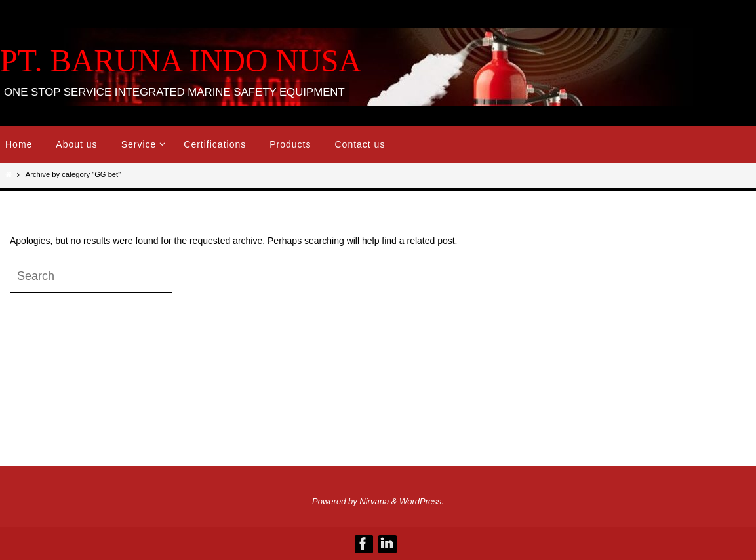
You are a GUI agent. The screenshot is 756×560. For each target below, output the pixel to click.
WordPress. (422, 501)
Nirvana (374, 501)
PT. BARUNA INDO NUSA (181, 61)
